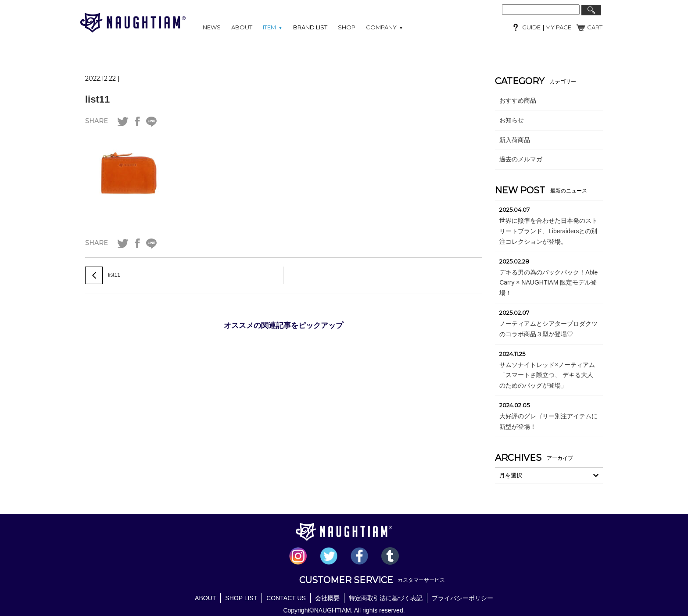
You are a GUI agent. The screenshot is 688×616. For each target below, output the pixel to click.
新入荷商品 (515, 140)
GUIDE (531, 27)
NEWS (212, 27)
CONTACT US (286, 598)
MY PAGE (558, 27)
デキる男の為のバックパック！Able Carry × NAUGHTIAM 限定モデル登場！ (548, 283)
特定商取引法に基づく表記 (386, 598)
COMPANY (385, 27)
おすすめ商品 (518, 100)
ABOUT (242, 27)
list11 (97, 99)
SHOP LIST (241, 598)
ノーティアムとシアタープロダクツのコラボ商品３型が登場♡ (548, 329)
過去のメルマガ (521, 159)
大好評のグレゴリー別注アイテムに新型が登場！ (548, 421)
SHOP (347, 27)
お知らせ (512, 120)
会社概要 (327, 598)
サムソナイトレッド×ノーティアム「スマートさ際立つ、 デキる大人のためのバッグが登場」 (547, 375)
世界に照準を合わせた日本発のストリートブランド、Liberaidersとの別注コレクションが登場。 (548, 231)
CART (595, 27)
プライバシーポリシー (462, 598)
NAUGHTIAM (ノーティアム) (133, 23)
